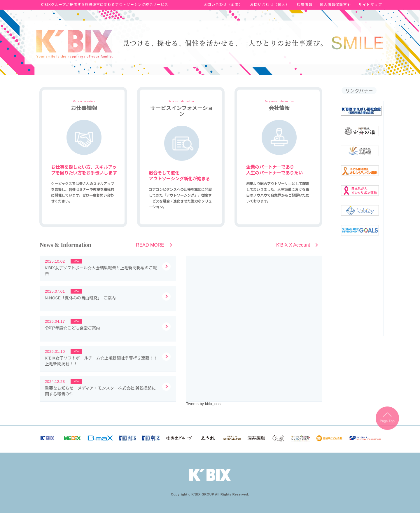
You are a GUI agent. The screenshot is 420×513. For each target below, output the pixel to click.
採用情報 (304, 5)
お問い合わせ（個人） (270, 5)
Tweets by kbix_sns (203, 404)
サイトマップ (370, 5)
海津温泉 (360, 131)
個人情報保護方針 (335, 5)
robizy (360, 210)
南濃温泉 (360, 151)
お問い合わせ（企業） (223, 5)
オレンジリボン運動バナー (360, 171)
